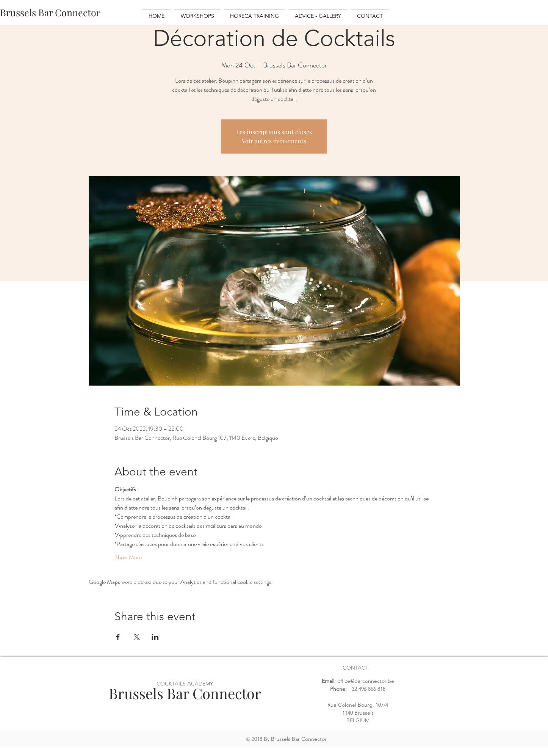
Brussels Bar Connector (185, 693)
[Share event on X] (137, 637)
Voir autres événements (274, 141)
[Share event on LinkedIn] (155, 637)
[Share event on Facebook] (118, 637)
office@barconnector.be (366, 681)
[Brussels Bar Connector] (50, 12)
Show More (128, 557)
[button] (197, 13)
